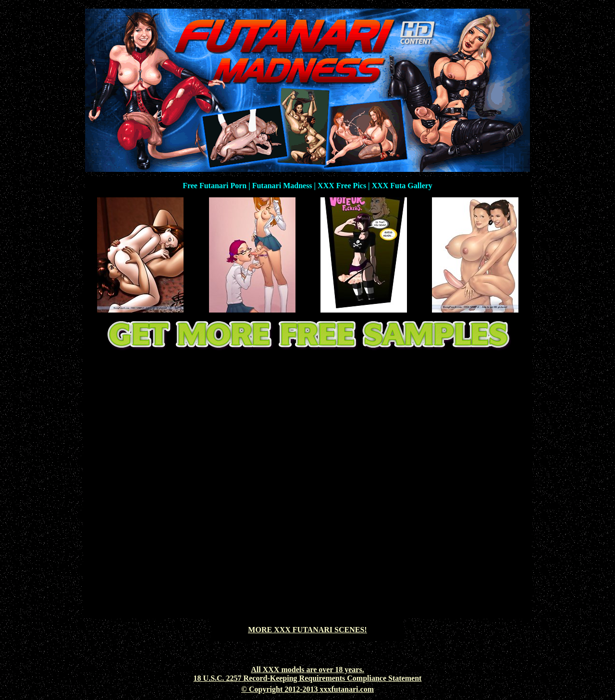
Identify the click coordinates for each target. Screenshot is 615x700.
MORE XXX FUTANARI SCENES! (307, 630)
